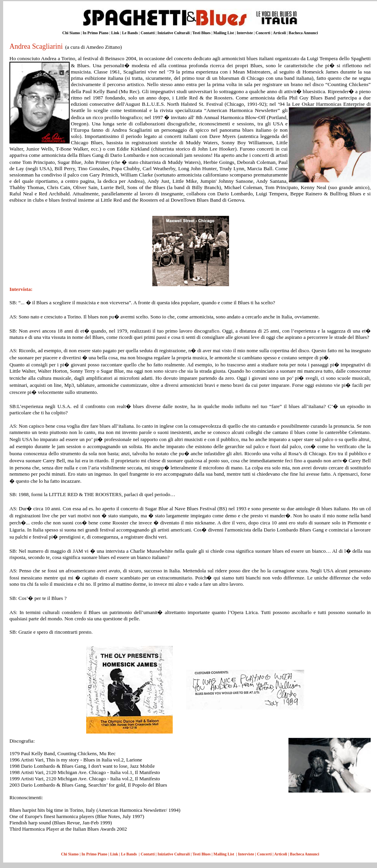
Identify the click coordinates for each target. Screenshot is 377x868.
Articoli (280, 33)
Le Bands (130, 33)
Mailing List (224, 33)
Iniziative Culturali (174, 33)
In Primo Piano (96, 33)
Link (116, 33)
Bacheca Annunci (303, 33)
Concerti (264, 33)
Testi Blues (201, 33)
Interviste (245, 33)
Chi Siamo (71, 33)
